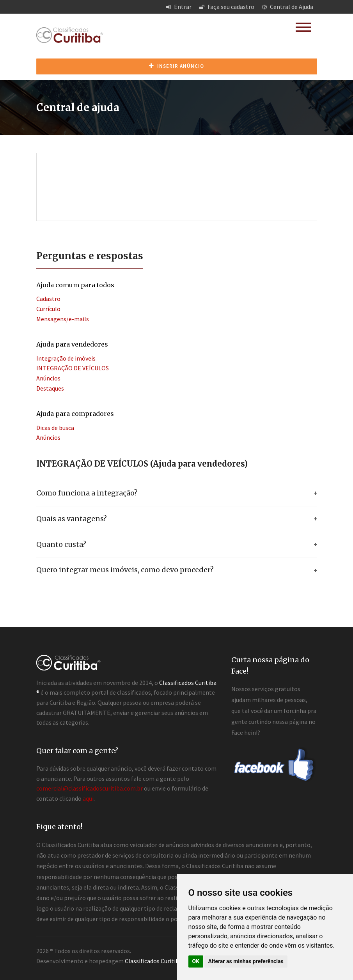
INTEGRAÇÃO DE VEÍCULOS (73, 368)
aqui (88, 798)
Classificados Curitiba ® (156, 961)
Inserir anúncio (176, 66)
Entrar (179, 7)
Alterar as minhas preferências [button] (246, 961)
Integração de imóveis (66, 358)
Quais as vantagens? (72, 519)
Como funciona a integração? (87, 493)
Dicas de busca (55, 428)
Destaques (50, 388)
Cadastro (48, 299)
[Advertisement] (179, 179)
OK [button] (196, 961)
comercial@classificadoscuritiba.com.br (90, 788)
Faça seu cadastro (227, 7)
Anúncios (48, 378)
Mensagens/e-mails (63, 319)
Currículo (48, 309)
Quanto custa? (61, 544)
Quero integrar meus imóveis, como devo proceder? (125, 570)
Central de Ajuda (288, 7)
